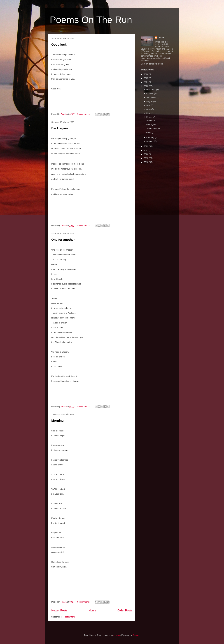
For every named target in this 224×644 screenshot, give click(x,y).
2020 (146, 154)
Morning (57, 421)
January (150, 141)
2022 (146, 146)
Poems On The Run (91, 20)
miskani (117, 635)
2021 (146, 150)
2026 (146, 74)
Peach (161, 38)
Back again (60, 128)
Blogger (136, 635)
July (148, 105)
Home (92, 610)
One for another (63, 240)
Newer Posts (59, 610)
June (149, 109)
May (149, 113)
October (150, 93)
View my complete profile (152, 64)
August (150, 101)
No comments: (84, 114)
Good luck (59, 45)
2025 (146, 78)
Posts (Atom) (70, 617)
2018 (146, 162)
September (152, 97)
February (151, 137)
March (149, 117)
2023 (146, 86)
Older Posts (125, 610)
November (151, 90)
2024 (146, 82)
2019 (146, 158)
